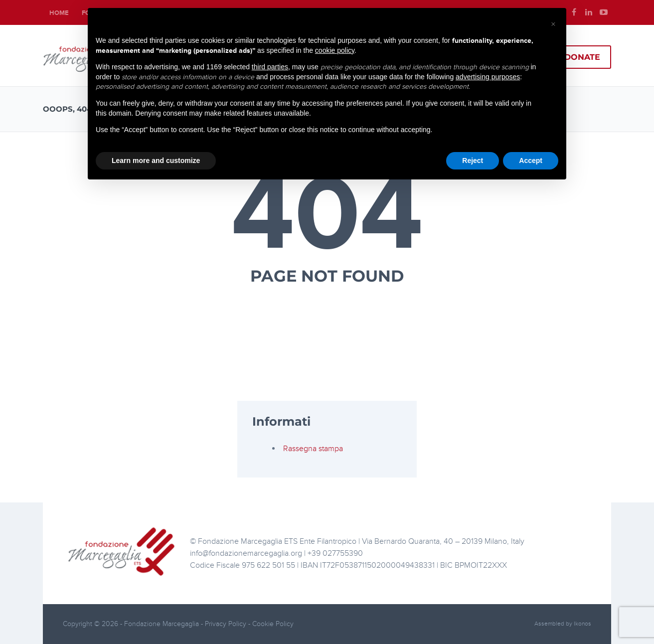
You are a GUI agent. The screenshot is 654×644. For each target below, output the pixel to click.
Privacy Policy (227, 624)
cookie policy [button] (335, 50)
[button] (553, 24)
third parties (270, 67)
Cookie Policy (273, 624)
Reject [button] (473, 161)
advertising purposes (488, 77)
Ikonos (582, 624)
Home (59, 13)
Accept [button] (531, 161)
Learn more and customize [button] (156, 161)
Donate (582, 57)
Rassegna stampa (313, 449)
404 (327, 215)
